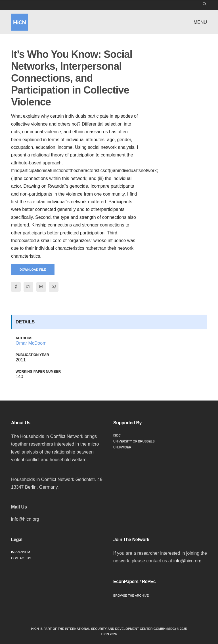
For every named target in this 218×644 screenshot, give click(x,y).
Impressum (21, 552)
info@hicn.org (187, 561)
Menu (200, 22)
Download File (33, 270)
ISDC (117, 435)
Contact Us (21, 558)
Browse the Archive (131, 596)
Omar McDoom (31, 343)
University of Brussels (134, 441)
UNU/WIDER (122, 447)
